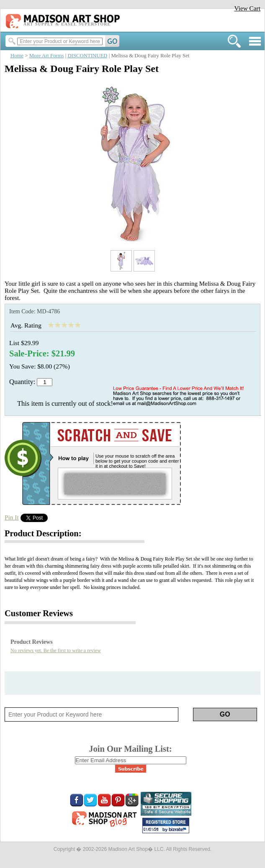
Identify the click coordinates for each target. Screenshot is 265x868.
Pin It (12, 517)
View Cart (247, 8)
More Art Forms (47, 56)
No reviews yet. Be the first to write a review (56, 650)
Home (17, 56)
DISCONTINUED (88, 56)
